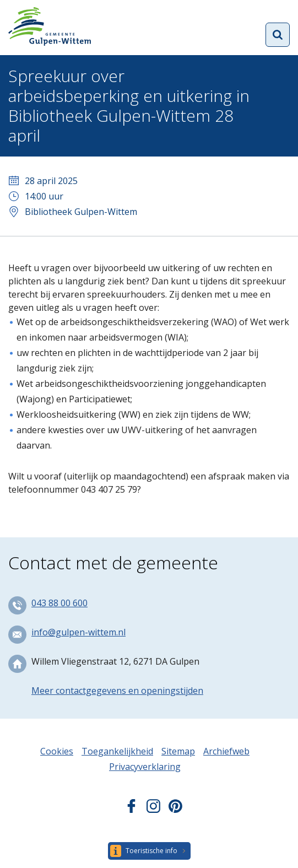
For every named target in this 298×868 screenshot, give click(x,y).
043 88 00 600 (59, 603)
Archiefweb (226, 751)
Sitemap (178, 751)
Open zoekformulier (278, 35)
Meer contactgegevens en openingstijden (117, 691)
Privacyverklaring (145, 767)
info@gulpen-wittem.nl (78, 632)
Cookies (57, 751)
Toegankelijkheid (117, 751)
